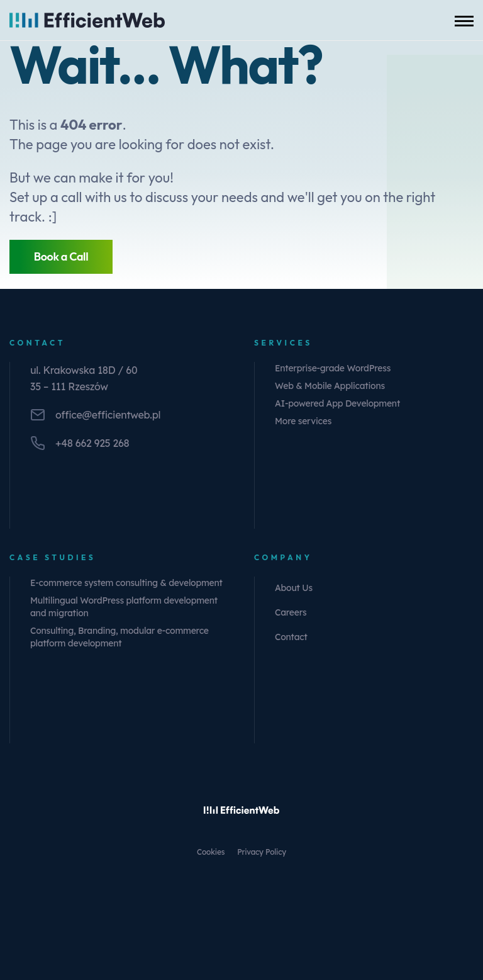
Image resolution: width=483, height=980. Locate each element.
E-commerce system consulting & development (126, 583)
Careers (291, 612)
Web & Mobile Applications (330, 386)
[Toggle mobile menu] (464, 20)
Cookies (211, 852)
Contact (291, 637)
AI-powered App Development (337, 403)
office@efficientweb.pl (108, 415)
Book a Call (61, 256)
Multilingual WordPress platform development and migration (124, 607)
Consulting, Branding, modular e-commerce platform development (119, 637)
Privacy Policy (262, 852)
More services (303, 421)
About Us (294, 588)
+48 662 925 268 (92, 443)
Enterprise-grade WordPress (333, 368)
